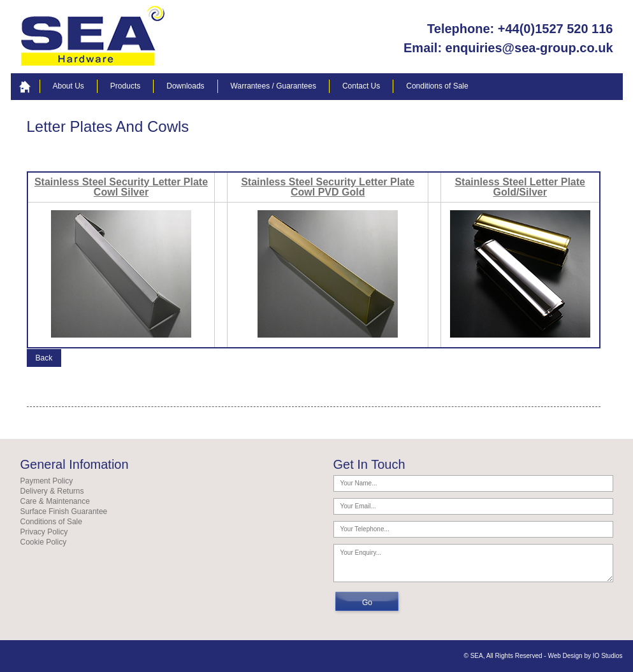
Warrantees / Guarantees (273, 86)
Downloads (185, 86)
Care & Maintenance (55, 501)
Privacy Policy (44, 532)
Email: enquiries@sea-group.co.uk (508, 48)
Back (44, 358)
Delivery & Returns (52, 491)
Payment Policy (47, 481)
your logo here (95, 37)
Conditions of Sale (437, 86)
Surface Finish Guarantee (64, 511)
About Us (69, 86)
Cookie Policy (44, 542)
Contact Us (361, 86)
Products (125, 86)
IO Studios (608, 656)
